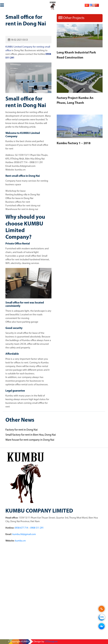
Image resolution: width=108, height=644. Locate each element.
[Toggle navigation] (2, 5)
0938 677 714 (21, 528)
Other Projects (71, 18)
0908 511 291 (37, 528)
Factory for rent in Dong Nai (22, 430)
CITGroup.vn (51, 642)
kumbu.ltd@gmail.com (24, 534)
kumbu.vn (20, 541)
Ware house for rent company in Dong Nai (30, 440)
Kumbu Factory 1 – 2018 (74, 143)
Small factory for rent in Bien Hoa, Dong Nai (31, 435)
